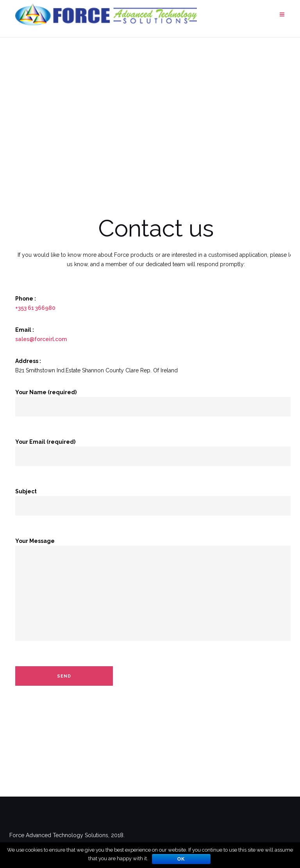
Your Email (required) (156, 449)
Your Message (156, 595)
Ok (181, 859)
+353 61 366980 (35, 308)
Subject (156, 499)
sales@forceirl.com (41, 339)
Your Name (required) (156, 399)
